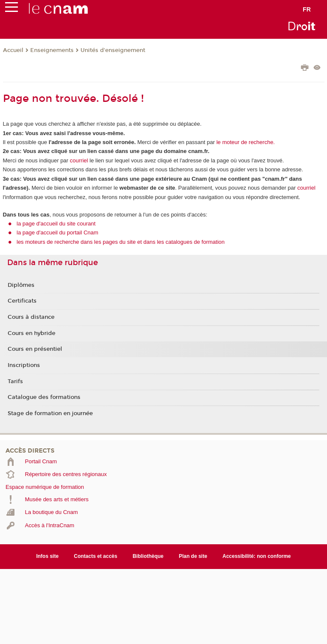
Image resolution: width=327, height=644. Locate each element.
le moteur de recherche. (245, 142)
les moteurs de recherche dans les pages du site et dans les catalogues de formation (121, 242)
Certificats (22, 301)
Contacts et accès (96, 556)
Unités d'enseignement (113, 50)
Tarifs (15, 381)
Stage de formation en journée (50, 413)
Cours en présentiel (35, 349)
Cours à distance (31, 317)
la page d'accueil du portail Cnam (57, 232)
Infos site (47, 556)
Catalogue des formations (44, 397)
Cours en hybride (32, 333)
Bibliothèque (148, 556)
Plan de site (193, 556)
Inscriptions (24, 365)
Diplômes (21, 285)
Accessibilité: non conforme (257, 556)
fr (307, 9)
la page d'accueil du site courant (56, 224)
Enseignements (52, 50)
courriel (79, 160)
